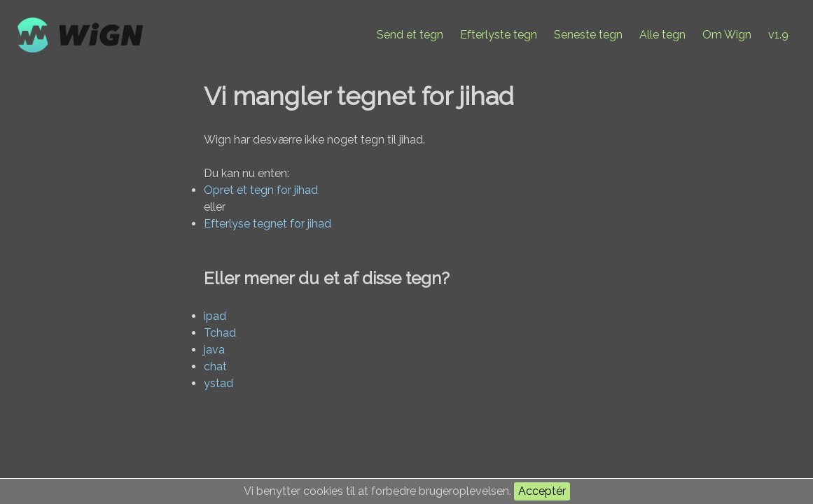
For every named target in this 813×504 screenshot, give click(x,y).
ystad (218, 383)
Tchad (220, 333)
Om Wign (727, 35)
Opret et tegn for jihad (261, 190)
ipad (215, 316)
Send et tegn (410, 35)
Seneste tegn (588, 35)
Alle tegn (662, 35)
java (214, 350)
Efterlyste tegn (499, 35)
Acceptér (542, 491)
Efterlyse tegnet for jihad (267, 224)
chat (215, 366)
